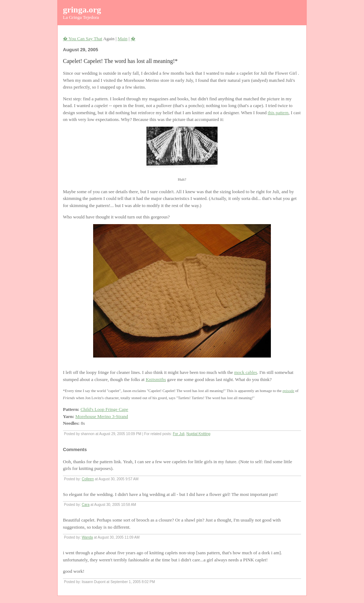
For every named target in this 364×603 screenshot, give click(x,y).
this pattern (278, 113)
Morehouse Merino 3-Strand (102, 416)
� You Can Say (78, 39)
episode (288, 391)
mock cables (246, 372)
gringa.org (82, 10)
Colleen (88, 479)
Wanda (87, 537)
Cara (86, 505)
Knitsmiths (156, 379)
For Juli (179, 434)
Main (122, 39)
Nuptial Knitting (199, 434)
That (98, 39)
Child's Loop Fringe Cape (104, 409)
